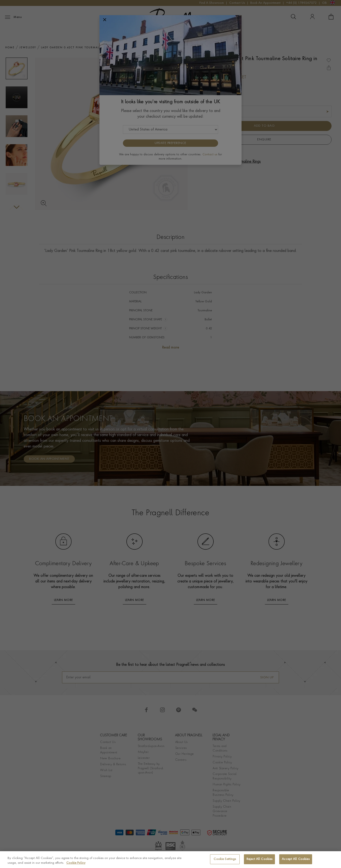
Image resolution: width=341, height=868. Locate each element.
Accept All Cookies (296, 859)
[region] (170, 860)
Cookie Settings (225, 859)
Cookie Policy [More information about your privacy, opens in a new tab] (76, 863)
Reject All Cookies (259, 859)
